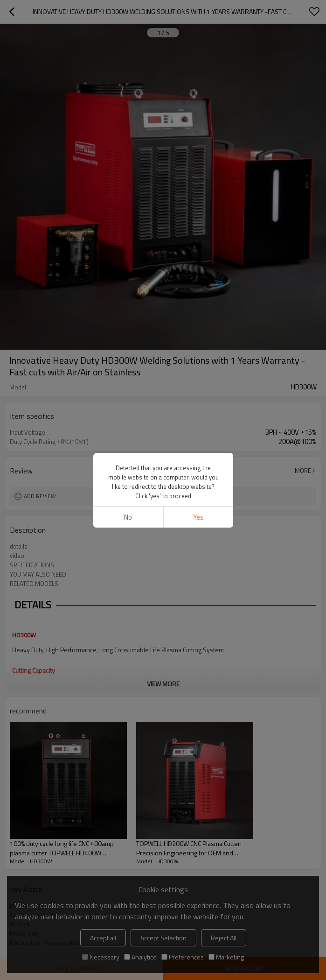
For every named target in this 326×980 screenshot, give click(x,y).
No (128, 517)
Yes (198, 517)
